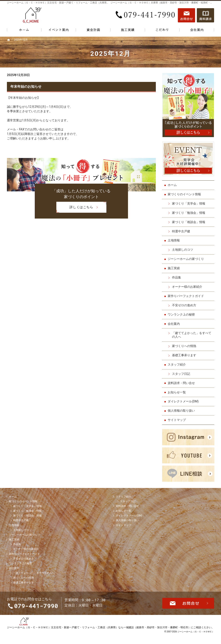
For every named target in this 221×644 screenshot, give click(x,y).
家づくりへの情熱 (184, 346)
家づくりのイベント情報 (185, 194)
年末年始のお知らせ (26, 87)
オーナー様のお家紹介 (187, 286)
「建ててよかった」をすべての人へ (192, 335)
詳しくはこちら (75, 207)
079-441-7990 (146, 15)
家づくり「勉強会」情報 (189, 212)
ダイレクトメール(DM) (183, 401)
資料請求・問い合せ (182, 383)
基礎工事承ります (184, 355)
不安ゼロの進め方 (184, 305)
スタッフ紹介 (177, 364)
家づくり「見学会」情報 (189, 203)
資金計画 (93, 31)
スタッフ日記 (181, 374)
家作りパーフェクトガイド (186, 296)
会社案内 (174, 323)
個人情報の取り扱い (182, 410)
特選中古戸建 (181, 231)
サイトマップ (177, 420)
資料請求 (205, 15)
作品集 (177, 277)
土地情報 (174, 240)
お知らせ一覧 (177, 392)
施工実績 (174, 268)
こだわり (162, 31)
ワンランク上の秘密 (182, 314)
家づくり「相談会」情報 (189, 222)
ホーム (172, 185)
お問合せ (186, 15)
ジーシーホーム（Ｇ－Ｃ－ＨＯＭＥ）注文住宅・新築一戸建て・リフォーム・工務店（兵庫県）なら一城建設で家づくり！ (72, 3)
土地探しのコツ (183, 249)
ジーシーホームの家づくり (186, 259)
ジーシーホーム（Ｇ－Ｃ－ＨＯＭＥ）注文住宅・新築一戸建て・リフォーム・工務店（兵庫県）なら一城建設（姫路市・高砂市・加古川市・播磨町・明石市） (99, 634)
